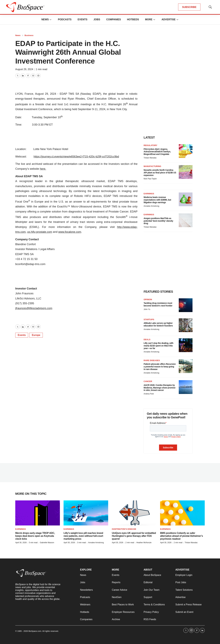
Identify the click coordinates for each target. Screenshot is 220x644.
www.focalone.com (70, 232)
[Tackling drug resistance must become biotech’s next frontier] (186, 305)
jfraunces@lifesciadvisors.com (34, 308)
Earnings (149, 194)
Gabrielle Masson (47, 543)
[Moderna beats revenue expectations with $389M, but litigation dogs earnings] (186, 199)
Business (29, 35)
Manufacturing (152, 166)
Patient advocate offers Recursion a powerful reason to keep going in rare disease (160, 367)
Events (82, 19)
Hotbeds (133, 19)
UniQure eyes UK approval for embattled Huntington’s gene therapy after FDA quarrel (134, 536)
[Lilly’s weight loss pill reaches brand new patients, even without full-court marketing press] (86, 513)
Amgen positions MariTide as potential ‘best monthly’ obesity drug (158, 221)
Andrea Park (149, 394)
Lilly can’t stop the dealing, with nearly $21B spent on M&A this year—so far (159, 346)
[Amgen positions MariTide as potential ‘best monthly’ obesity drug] (186, 220)
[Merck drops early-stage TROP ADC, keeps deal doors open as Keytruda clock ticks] (38, 513)
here (43, 169)
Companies (114, 19)
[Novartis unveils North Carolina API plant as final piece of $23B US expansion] (186, 172)
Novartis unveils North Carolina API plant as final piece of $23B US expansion (160, 173)
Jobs (97, 19)
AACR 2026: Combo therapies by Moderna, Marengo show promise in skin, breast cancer (159, 388)
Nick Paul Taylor (150, 179)
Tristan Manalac (150, 158)
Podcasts (65, 19)
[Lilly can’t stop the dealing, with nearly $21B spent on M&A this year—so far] (186, 345)
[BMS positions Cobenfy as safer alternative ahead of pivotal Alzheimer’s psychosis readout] (182, 513)
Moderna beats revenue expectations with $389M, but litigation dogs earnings (157, 200)
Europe (36, 335)
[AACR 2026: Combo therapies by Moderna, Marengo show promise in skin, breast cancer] (186, 387)
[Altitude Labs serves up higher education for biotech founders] (186, 325)
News (45, 19)
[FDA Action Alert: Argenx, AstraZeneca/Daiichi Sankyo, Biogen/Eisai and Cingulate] (186, 151)
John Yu (147, 309)
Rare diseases (152, 360)
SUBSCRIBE (189, 7)
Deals (147, 339)
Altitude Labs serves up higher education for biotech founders (158, 324)
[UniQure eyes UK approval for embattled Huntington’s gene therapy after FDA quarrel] (134, 513)
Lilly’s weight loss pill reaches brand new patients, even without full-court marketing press (83, 536)
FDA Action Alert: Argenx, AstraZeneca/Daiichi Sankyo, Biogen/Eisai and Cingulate (157, 152)
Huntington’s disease (124, 529)
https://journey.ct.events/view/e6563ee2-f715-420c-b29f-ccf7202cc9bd (76, 157)
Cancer (148, 381)
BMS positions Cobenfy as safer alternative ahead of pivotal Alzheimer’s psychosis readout (182, 536)
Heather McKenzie (144, 543)
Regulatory (150, 145)
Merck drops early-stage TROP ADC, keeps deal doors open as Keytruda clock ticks (35, 536)
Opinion (148, 299)
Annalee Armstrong (151, 206)
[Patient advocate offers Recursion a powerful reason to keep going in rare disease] (186, 366)
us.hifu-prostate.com (40, 232)
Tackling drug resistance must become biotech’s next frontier (158, 304)
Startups (149, 319)
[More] (51, 20)
